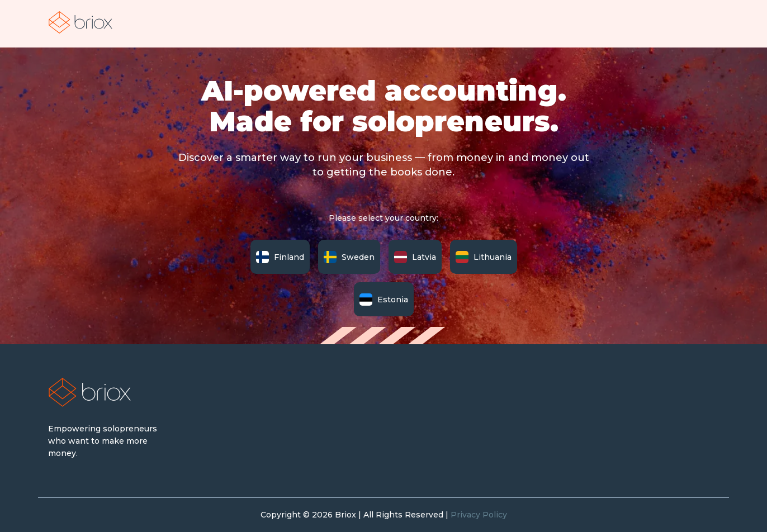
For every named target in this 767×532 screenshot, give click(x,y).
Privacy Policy (479, 515)
